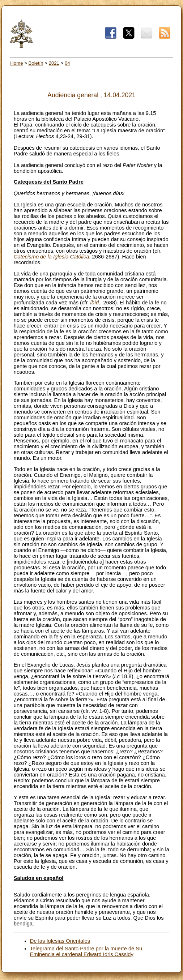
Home (16, 63)
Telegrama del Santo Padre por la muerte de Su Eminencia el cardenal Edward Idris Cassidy (86, 951)
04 (67, 63)
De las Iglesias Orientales (60, 941)
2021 (54, 63)
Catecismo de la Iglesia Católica (52, 257)
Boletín (36, 63)
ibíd (95, 303)
